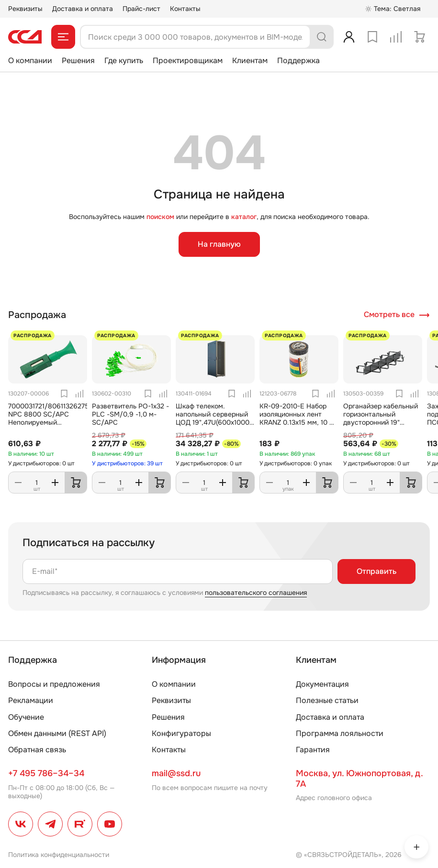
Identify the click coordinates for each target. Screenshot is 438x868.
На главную (219, 244)
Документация (322, 684)
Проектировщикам (188, 60)
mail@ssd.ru (176, 773)
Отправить (376, 571)
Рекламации (31, 700)
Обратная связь (37, 750)
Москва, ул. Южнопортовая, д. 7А (359, 779)
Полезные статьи (327, 700)
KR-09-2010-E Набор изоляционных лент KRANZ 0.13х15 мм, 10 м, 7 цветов (298, 418)
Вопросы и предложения (54, 684)
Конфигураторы (181, 733)
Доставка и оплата (83, 9)
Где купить (124, 60)
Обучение (26, 717)
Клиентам (250, 60)
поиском (160, 217)
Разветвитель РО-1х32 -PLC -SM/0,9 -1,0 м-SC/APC (130, 414)
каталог (244, 217)
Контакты (185, 9)
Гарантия (313, 750)
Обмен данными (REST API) (57, 733)
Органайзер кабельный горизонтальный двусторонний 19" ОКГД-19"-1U (381, 418)
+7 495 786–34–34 (46, 773)
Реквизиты (25, 9)
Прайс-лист (141, 9)
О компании (30, 60)
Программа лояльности (340, 733)
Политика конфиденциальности (59, 855)
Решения (78, 60)
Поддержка (298, 60)
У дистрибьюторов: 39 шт (127, 463)
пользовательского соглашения (256, 593)
